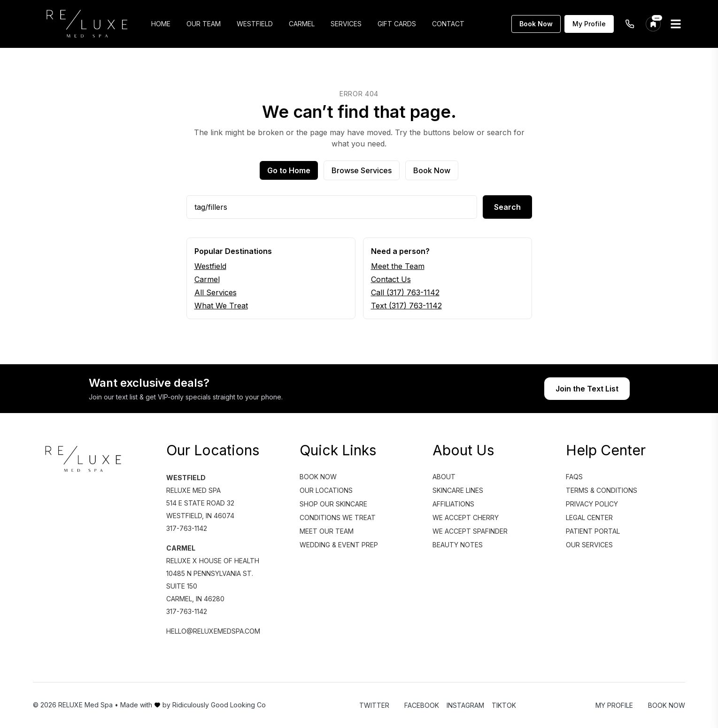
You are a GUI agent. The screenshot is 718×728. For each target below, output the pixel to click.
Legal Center (589, 517)
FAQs (574, 477)
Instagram (465, 705)
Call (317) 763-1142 (405, 292)
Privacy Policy (592, 504)
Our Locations (326, 490)
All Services (216, 292)
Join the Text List (587, 389)
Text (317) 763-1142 (406, 306)
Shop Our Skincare (333, 504)
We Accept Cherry (466, 517)
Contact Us (391, 279)
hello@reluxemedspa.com (213, 631)
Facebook (422, 705)
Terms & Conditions (602, 490)
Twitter (374, 705)
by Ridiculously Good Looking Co (214, 705)
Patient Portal (593, 531)
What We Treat (221, 306)
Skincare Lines (458, 490)
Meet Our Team (327, 531)
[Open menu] (676, 24)
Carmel (207, 279)
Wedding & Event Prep (339, 545)
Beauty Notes (458, 545)
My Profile (589, 24)
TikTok (504, 705)
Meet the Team (398, 266)
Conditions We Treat (338, 517)
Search (507, 207)
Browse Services (362, 170)
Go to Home (289, 170)
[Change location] (653, 24)
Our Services (589, 545)
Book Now (536, 24)
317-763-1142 (187, 528)
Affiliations (453, 504)
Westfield (210, 266)
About (444, 477)
